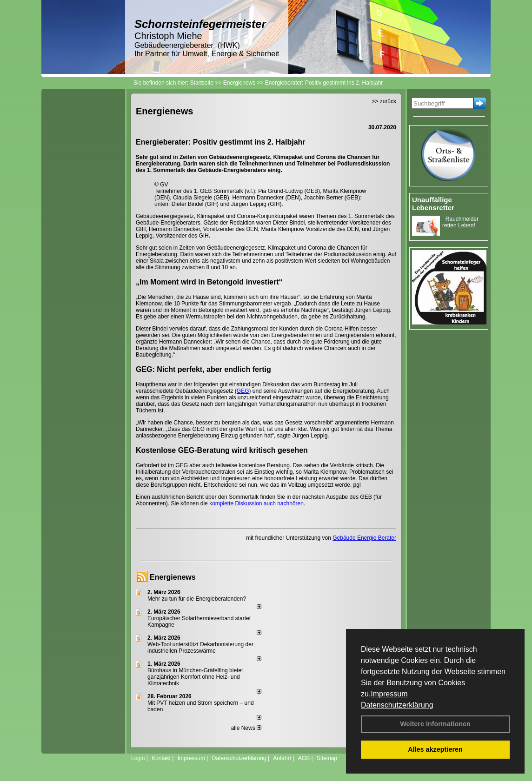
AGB (304, 758)
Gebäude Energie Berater (364, 538)
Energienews (173, 577)
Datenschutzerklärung (397, 705)
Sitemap (327, 758)
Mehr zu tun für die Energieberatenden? (197, 599)
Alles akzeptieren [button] (435, 749)
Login (138, 758)
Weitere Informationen (435, 724)
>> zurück (384, 101)
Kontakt (161, 758)
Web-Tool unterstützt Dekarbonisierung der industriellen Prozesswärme (200, 648)
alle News (246, 728)
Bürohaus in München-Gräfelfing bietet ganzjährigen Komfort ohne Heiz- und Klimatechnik (195, 677)
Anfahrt (282, 758)
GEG (243, 391)
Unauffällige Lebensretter (433, 204)
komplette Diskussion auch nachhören (256, 503)
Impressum (389, 694)
